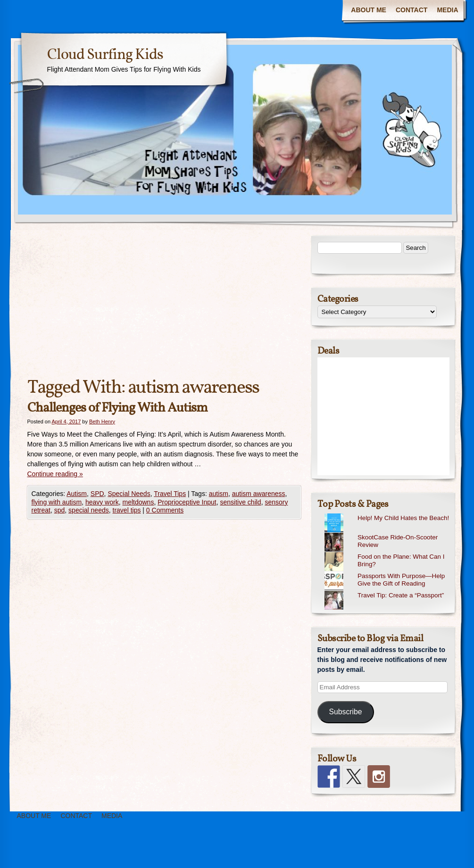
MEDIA (447, 10)
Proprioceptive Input (187, 502)
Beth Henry (102, 422)
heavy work (102, 502)
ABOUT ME (369, 10)
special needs (89, 510)
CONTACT (412, 10)
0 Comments (165, 510)
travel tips (127, 510)
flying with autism (57, 502)
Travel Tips (170, 494)
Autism (77, 494)
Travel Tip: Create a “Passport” (401, 595)
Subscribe (345, 712)
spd (60, 510)
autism (219, 494)
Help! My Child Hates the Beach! (403, 518)
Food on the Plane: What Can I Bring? (401, 561)
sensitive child (240, 502)
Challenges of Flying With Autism (117, 408)
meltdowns (138, 502)
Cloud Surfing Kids (105, 55)
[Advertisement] (164, 306)
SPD (97, 494)
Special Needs (129, 494)
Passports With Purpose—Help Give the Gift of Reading (401, 580)
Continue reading (55, 474)
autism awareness (259, 494)
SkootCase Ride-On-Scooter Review (398, 541)
